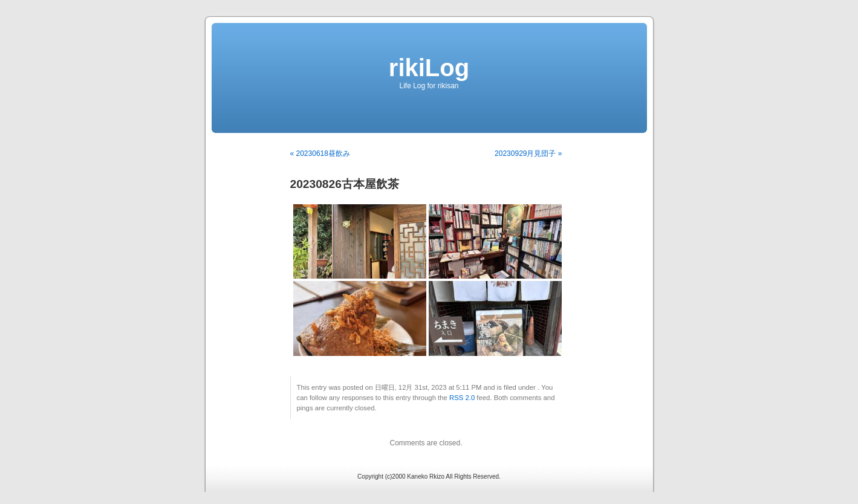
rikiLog (429, 68)
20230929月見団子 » (528, 153)
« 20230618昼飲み (320, 153)
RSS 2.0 (462, 398)
